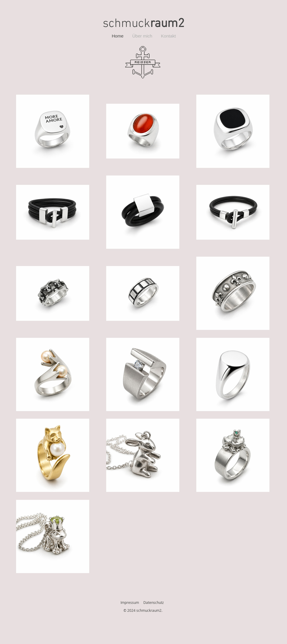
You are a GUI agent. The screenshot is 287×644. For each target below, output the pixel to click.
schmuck (143, 24)
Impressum (130, 602)
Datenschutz (154, 602)
